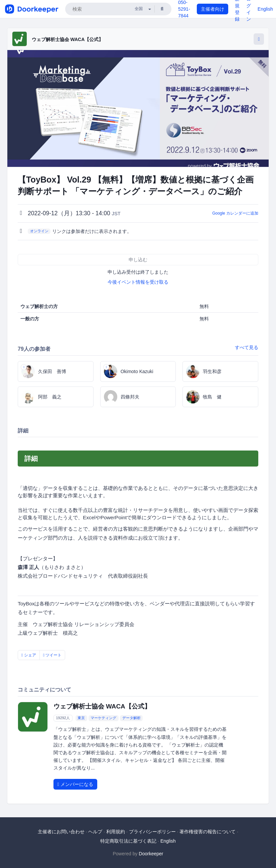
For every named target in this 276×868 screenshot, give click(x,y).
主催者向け (213, 9)
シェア (29, 655)
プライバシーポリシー (152, 832)
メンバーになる (75, 784)
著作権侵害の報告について (208, 832)
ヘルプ (95, 832)
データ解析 (131, 718)
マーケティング (103, 718)
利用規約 (116, 832)
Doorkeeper (151, 854)
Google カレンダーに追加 (235, 213)
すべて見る (247, 347)
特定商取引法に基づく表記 (128, 841)
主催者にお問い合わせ (61, 832)
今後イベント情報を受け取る (138, 282)
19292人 (63, 718)
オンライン (39, 231)
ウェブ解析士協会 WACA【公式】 (68, 39)
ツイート (52, 655)
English (265, 9)
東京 (81, 718)
